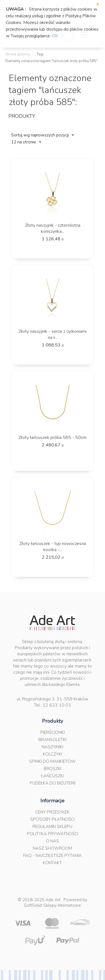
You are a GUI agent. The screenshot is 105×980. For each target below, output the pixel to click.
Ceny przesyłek (52, 812)
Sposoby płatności (52, 819)
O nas (53, 841)
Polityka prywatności (53, 834)
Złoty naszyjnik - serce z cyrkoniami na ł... (53, 334)
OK (55, 36)
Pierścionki (53, 732)
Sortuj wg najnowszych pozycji (43, 135)
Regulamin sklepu (52, 827)
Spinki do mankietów (52, 761)
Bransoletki (52, 740)
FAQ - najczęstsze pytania (53, 856)
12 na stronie (26, 142)
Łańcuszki (53, 776)
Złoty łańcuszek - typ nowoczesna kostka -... (53, 547)
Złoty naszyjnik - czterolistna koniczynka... (53, 228)
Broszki (53, 769)
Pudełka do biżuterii (53, 783)
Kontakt (52, 863)
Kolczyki (52, 754)
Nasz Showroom (52, 848)
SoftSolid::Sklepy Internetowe (52, 905)
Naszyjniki (53, 747)
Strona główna (17, 54)
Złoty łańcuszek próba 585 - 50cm (53, 438)
